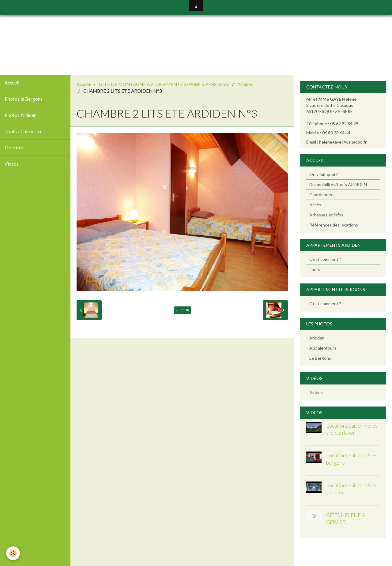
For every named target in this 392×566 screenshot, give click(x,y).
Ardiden (245, 84)
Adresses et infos (326, 215)
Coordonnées (322, 195)
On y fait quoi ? (324, 174)
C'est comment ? (325, 259)
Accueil (12, 83)
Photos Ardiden (21, 115)
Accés (315, 205)
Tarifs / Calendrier (23, 131)
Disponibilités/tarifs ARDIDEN (338, 184)
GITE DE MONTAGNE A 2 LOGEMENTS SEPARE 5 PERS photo (164, 84)
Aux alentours (323, 348)
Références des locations (334, 225)
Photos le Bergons (24, 99)
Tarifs (315, 269)
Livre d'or (14, 148)
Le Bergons (320, 358)
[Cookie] (13, 553)
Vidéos (12, 164)
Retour (182, 310)
